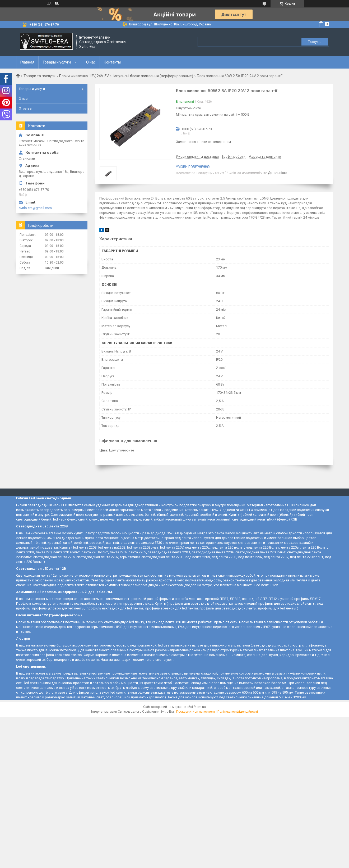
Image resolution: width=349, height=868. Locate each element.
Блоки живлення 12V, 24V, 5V (84, 76)
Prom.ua (200, 707)
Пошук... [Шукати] (315, 42)
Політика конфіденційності (238, 712)
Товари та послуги (39, 76)
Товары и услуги (57, 62)
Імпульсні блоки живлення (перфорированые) (153, 76)
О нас (91, 62)
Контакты (112, 62)
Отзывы (25, 108)
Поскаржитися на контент (196, 712)
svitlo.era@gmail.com (35, 208)
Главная (27, 62)
